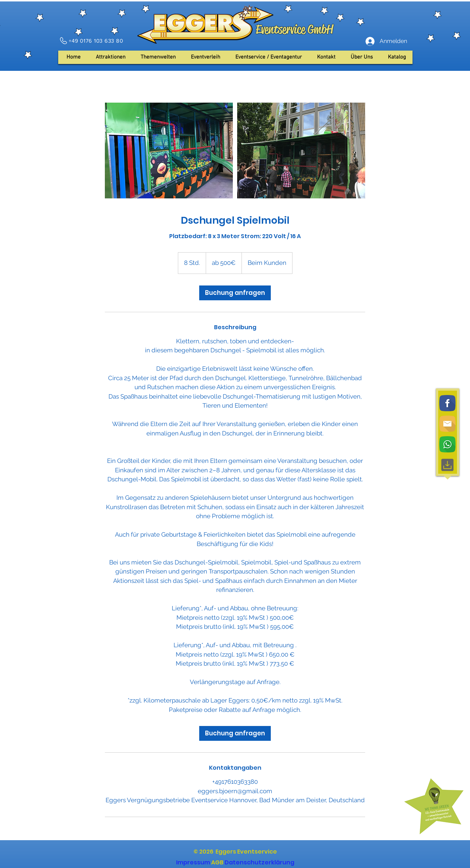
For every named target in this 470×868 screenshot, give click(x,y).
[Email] (447, 424)
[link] (235, 293)
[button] (362, 57)
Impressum (193, 862)
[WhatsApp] (447, 444)
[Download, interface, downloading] (447, 465)
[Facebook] (447, 403)
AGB (217, 862)
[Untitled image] (169, 151)
